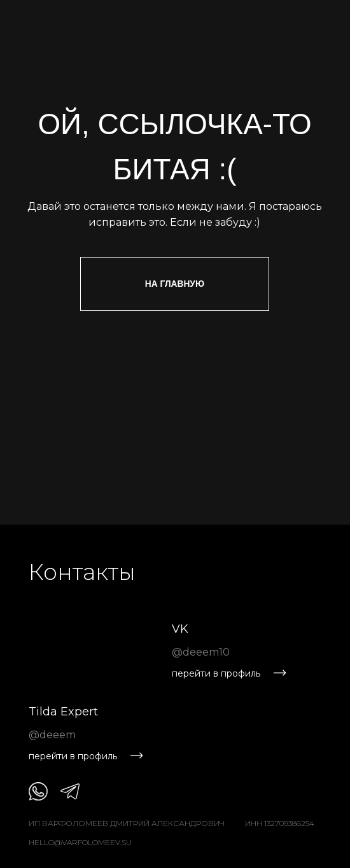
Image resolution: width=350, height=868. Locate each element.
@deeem (52, 735)
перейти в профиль (216, 673)
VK (180, 629)
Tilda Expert (63, 712)
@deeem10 (201, 652)
